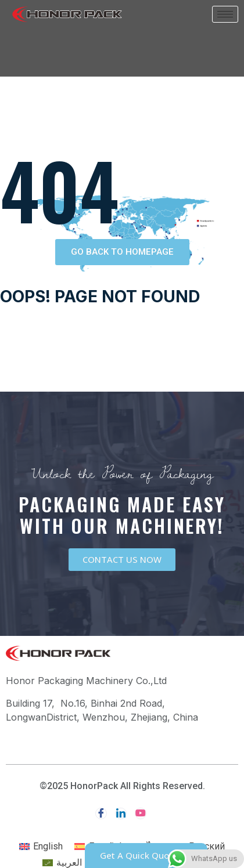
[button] (122, 252)
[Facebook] (101, 813)
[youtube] (141, 813)
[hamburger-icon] (225, 14)
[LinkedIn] (121, 813)
